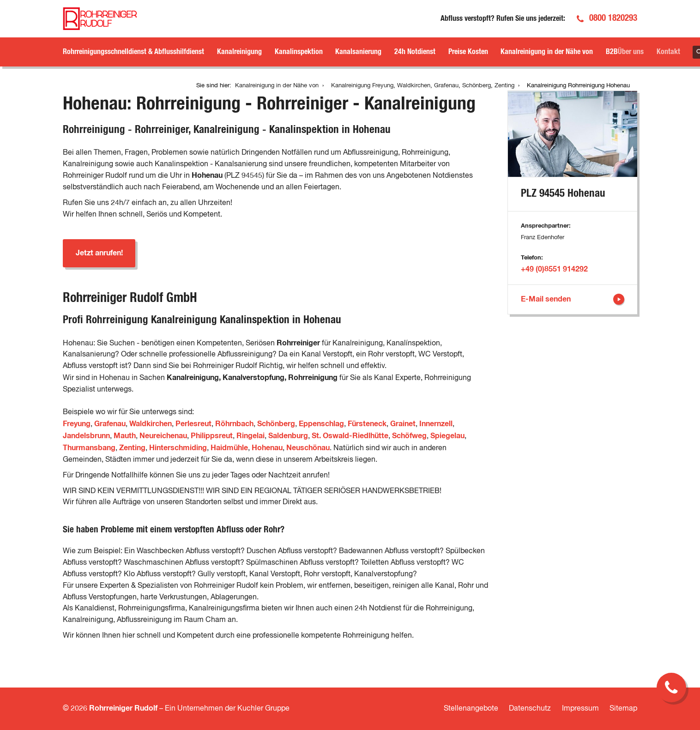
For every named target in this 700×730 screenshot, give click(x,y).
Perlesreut (193, 424)
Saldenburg (288, 436)
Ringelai (250, 436)
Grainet (403, 424)
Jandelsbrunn (86, 436)
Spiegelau (447, 436)
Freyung (77, 424)
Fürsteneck (367, 424)
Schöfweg (409, 436)
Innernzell (436, 424)
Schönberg (276, 424)
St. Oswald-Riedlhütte (350, 436)
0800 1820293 (613, 18)
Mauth (125, 436)
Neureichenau (163, 436)
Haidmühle (229, 448)
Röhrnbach (234, 424)
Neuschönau (308, 448)
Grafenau (110, 424)
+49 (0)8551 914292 (554, 269)
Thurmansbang (89, 448)
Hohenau (267, 448)
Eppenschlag (321, 424)
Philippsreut (212, 436)
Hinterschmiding (178, 448)
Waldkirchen (151, 424)
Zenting (132, 448)
